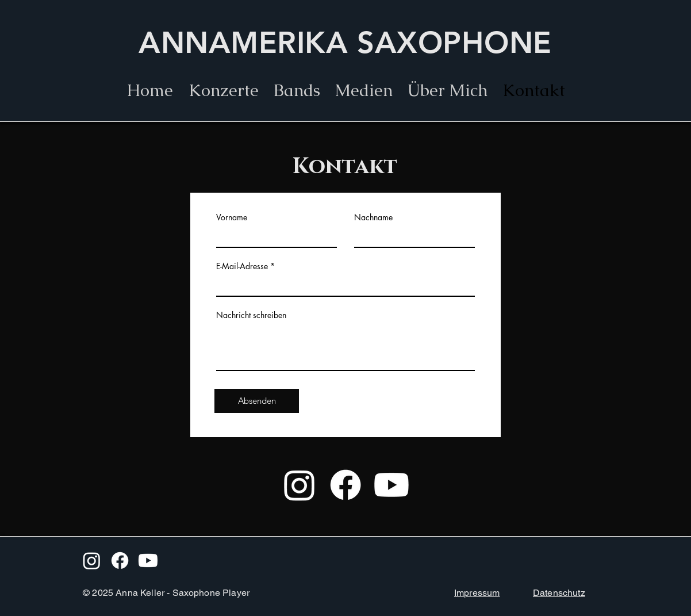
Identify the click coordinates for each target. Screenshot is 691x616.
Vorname (232, 217)
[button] (297, 90)
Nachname (373, 217)
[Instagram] (300, 485)
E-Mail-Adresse (242, 266)
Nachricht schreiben (251, 315)
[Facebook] (345, 485)
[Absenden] (257, 401)
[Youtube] (391, 485)
